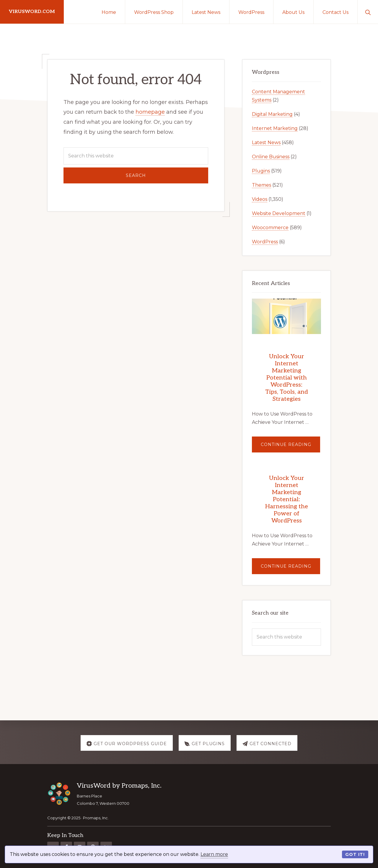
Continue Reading (290, 447)
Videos (260, 199)
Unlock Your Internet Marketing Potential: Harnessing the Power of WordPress (287, 499)
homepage (150, 112)
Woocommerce (270, 228)
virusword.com (32, 12)
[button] (368, 12)
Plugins (261, 171)
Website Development (279, 213)
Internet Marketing (275, 128)
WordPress (265, 242)
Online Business (271, 157)
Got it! (355, 854)
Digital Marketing (272, 114)
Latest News (266, 143)
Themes (261, 185)
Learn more (214, 854)
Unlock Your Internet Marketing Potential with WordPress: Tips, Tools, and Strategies (287, 378)
